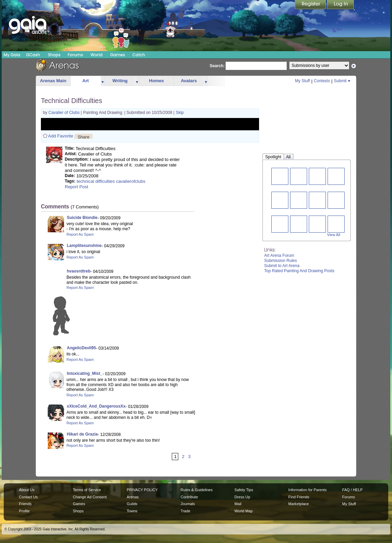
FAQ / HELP (352, 490)
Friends (25, 504)
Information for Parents (307, 490)
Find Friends (299, 497)
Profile (24, 511)
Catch (139, 55)
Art (86, 81)
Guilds (132, 504)
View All (334, 235)
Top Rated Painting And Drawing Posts (299, 271)
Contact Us (28, 497)
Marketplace (299, 504)
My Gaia (12, 55)
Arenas (133, 497)
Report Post (77, 187)
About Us (27, 490)
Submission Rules (281, 261)
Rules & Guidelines (197, 490)
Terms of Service (87, 490)
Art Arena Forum (279, 255)
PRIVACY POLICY (142, 490)
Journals (188, 504)
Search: (217, 66)
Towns (132, 511)
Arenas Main (53, 81)
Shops (54, 55)
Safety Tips (244, 490)
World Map (244, 511)
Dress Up (242, 497)
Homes (156, 81)
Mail (238, 504)
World (96, 55)
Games (118, 55)
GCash (33, 55)
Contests (322, 81)
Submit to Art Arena (282, 266)
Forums (75, 55)
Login (341, 5)
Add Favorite (61, 136)
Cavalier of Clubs (65, 113)
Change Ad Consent (90, 497)
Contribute (189, 497)
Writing (120, 81)
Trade (185, 511)
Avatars (189, 81)
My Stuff (302, 81)
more (103, 81)
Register (311, 5)
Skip (180, 113)
